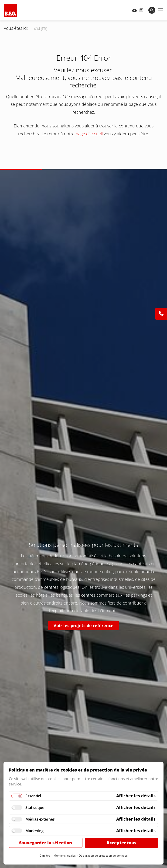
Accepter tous (121, 843)
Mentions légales (65, 856)
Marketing (34, 831)
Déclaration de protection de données (103, 856)
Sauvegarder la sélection (46, 843)
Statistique (35, 808)
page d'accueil (89, 134)
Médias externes (40, 819)
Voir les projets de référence (83, 625)
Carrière (45, 856)
